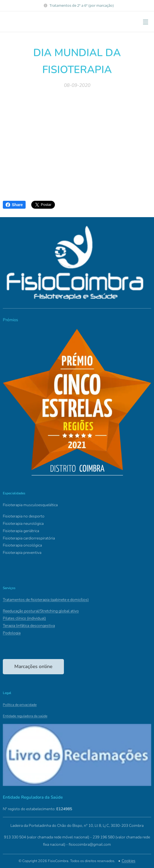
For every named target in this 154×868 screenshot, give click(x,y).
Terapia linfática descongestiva (29, 626)
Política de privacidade (20, 705)
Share (14, 205)
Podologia (12, 633)
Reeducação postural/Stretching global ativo (41, 611)
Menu (146, 22)
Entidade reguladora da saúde (25, 716)
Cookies (129, 861)
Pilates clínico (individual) (24, 618)
